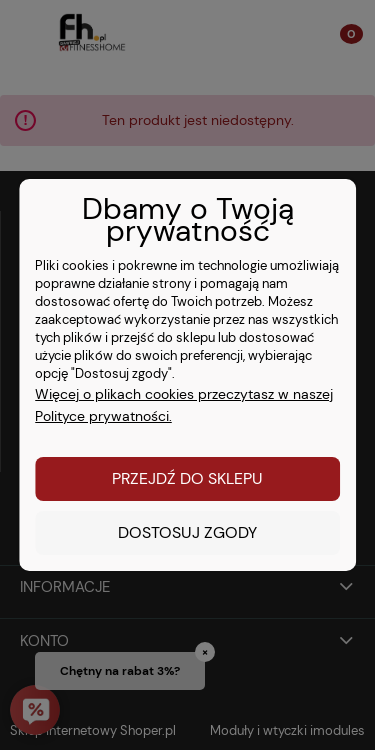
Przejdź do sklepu (187, 478)
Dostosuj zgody (187, 532)
